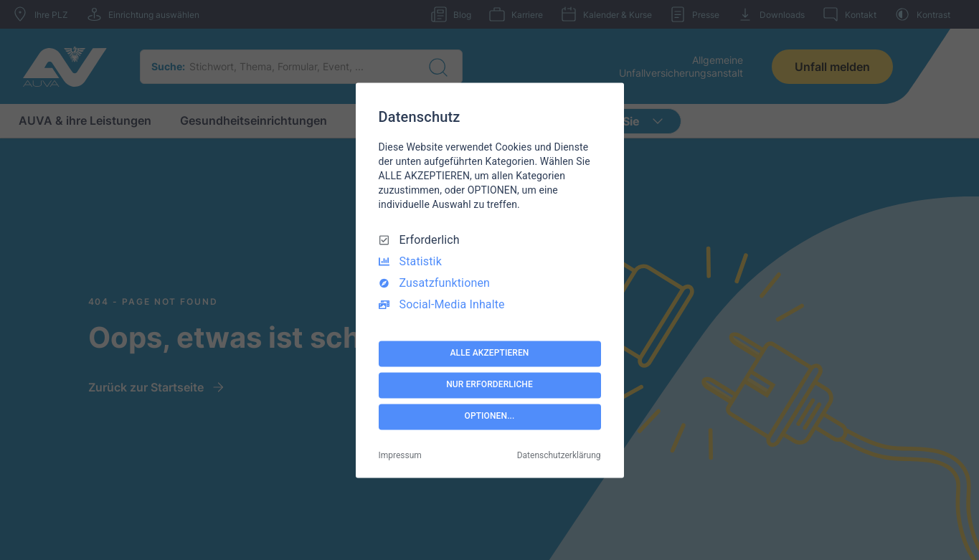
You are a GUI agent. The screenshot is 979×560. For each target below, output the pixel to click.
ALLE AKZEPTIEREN (490, 353)
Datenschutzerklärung (559, 455)
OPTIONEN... (490, 417)
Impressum (400, 455)
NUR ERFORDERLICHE (489, 385)
